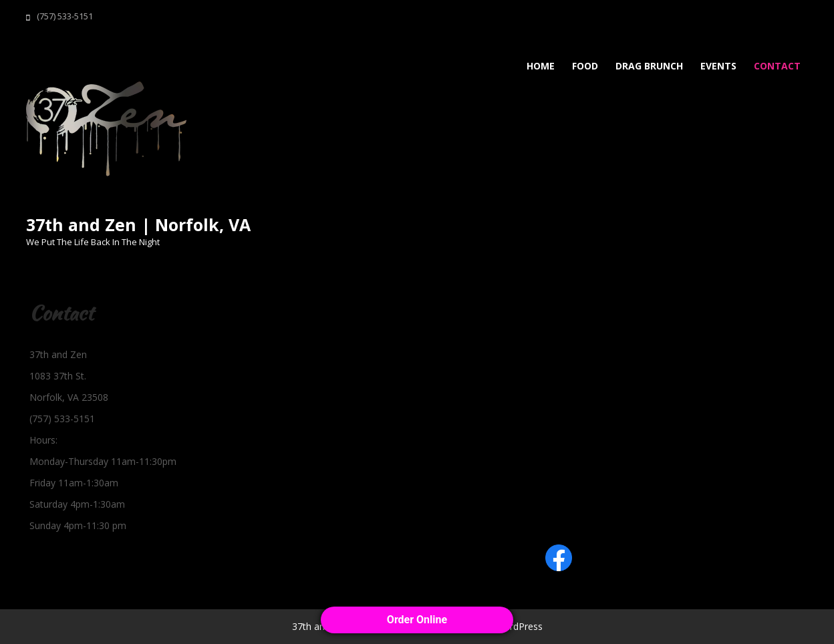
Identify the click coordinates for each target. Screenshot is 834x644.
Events (718, 66)
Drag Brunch (649, 66)
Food (585, 66)
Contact (777, 66)
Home (541, 66)
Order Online (417, 620)
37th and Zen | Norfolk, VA (138, 224)
